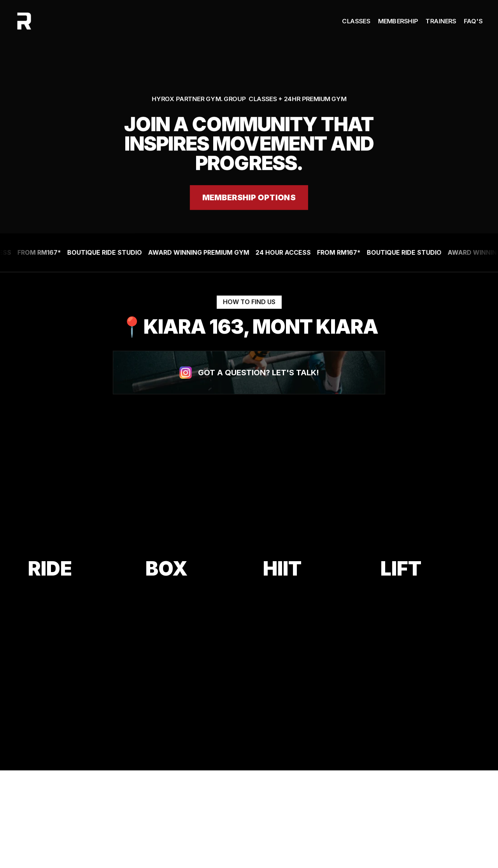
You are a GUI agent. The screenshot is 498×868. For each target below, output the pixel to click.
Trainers (441, 21)
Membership (398, 21)
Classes (356, 21)
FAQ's (473, 21)
